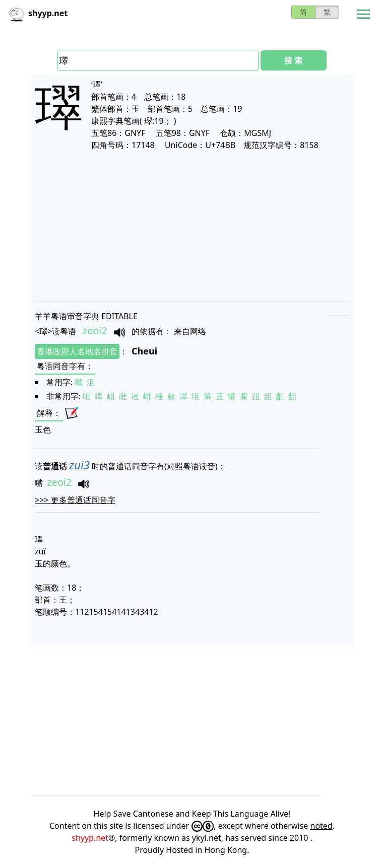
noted (322, 826)
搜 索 (293, 60)
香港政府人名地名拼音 (77, 351)
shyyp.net (90, 838)
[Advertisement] (192, 226)
